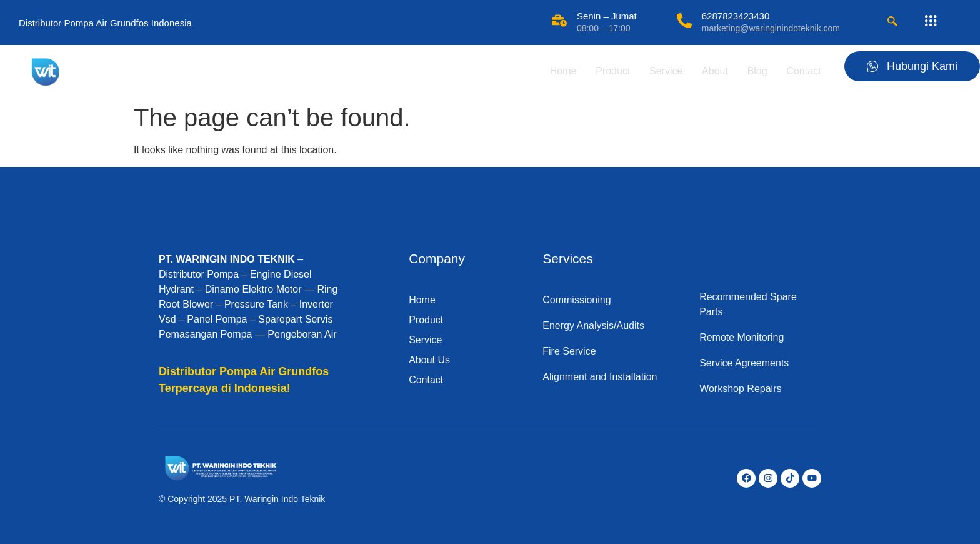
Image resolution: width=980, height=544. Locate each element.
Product (608, 71)
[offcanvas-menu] (931, 21)
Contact (802, 71)
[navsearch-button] (892, 23)
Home (558, 71)
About (712, 71)
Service (662, 71)
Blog (755, 71)
